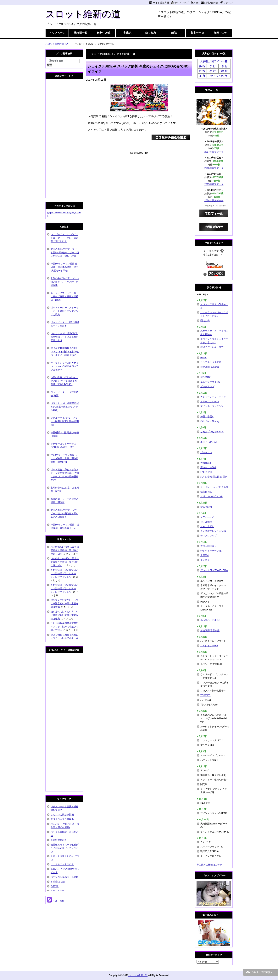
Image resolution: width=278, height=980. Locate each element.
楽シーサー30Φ (208, 467)
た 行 (202, 71)
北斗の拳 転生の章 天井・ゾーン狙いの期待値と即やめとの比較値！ (65, 514)
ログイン (228, 3)
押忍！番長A (207, 417)
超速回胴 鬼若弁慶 (210, 367)
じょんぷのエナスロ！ (62, 864)
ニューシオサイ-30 (210, 382)
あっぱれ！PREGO (210, 620)
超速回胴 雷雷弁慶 (210, 631)
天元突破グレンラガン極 (213, 531)
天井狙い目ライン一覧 (214, 61)
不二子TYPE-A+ (209, 442)
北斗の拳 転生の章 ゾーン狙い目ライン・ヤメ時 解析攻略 (65, 282)
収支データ (197, 33)
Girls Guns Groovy (210, 421)
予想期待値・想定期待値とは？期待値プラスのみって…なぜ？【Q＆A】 (64, 573)
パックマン (206, 452)
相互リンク (221, 33)
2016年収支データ (214, 168)
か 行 (213, 66)
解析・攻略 (104, 33)
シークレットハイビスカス (214, 487)
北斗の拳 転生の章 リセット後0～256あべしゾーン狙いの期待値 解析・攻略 (65, 253)
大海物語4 (206, 463)
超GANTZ (206, 377)
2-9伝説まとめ (58, 882)
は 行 (224, 71)
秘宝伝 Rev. (206, 492)
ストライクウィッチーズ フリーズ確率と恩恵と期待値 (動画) (64, 296)
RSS (196, 3)
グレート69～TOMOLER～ (214, 570)
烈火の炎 (205, 321)
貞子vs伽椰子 (207, 522)
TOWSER (205, 695)
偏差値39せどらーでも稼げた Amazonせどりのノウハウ (65, 848)
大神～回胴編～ (208, 546)
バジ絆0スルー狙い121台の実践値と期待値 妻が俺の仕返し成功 (65, 550)
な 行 (213, 71)
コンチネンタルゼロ (211, 362)
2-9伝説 (55, 886)
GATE (203, 358)
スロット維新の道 (83, 14)
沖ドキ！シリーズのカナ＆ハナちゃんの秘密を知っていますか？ (64, 366)
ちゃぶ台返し (207, 526)
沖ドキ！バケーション (212, 551)
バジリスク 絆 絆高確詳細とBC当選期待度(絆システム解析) (65, 407)
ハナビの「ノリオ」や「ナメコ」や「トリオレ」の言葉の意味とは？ (64, 238)
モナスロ (205, 560)
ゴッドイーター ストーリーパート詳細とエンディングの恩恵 (64, 311)
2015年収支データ (214, 184)
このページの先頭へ (262, 972)
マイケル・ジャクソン (212, 406)
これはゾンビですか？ (212, 432)
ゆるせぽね (206, 507)
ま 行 (202, 76)
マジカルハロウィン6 (211, 496)
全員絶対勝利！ (59, 840)
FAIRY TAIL (206, 472)
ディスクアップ (208, 536)
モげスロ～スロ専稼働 (62, 819)
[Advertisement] (139, 182)
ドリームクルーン (210, 402)
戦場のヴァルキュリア (212, 347)
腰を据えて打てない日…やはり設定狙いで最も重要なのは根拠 (64, 604)
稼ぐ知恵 (151, 33)
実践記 (127, 33)
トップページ (57, 33)
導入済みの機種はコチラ (209, 865)
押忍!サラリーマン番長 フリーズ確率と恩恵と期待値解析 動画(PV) (64, 458)
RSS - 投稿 (56, 901)
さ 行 (224, 66)
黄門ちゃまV (207, 517)
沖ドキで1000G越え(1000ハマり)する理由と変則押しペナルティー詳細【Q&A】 (65, 352)
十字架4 (205, 555)
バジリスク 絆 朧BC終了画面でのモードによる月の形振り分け (64, 337)
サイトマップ (181, 3)
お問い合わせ (211, 3)
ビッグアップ (207, 386)
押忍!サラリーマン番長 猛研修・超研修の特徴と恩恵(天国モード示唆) (64, 267)
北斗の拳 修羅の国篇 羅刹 (214, 477)
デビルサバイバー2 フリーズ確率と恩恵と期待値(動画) (65, 421)
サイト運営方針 (161, 3)
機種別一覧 (81, 33)
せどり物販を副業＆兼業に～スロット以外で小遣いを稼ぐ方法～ (64, 627)
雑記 (174, 33)
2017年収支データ (214, 152)
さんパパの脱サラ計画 (62, 815)
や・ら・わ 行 (219, 76)
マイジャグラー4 (209, 646)
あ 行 (202, 66)
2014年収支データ (214, 200)
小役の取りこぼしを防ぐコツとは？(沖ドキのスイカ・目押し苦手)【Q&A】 (65, 381)
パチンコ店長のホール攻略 (64, 877)
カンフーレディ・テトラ (213, 397)
